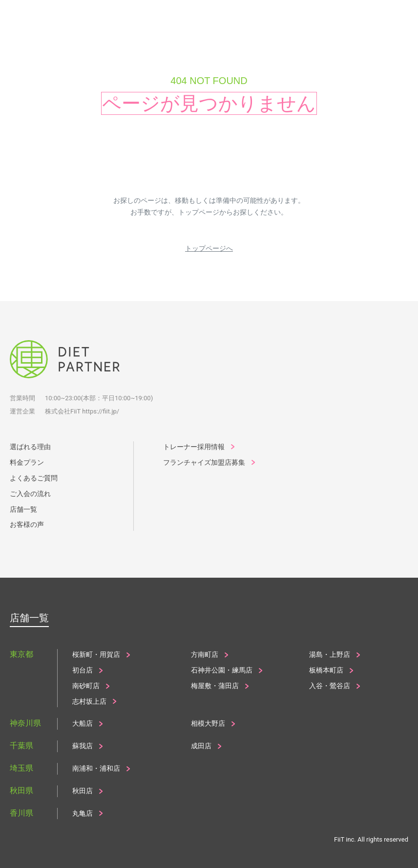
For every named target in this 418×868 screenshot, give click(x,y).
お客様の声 (27, 524)
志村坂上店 (89, 701)
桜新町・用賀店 (96, 654)
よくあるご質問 (34, 478)
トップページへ (209, 248)
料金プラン (27, 462)
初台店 (83, 670)
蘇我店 (83, 746)
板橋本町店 (326, 670)
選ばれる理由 (30, 447)
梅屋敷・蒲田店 (215, 686)
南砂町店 (86, 686)
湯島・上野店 (330, 654)
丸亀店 (83, 813)
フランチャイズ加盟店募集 (204, 462)
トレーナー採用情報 (194, 447)
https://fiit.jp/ (101, 411)
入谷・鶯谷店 (330, 686)
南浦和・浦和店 (96, 768)
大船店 (83, 723)
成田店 (201, 746)
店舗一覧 (23, 509)
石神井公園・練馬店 (222, 670)
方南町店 (205, 654)
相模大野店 (208, 723)
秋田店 (83, 791)
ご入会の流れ (30, 494)
